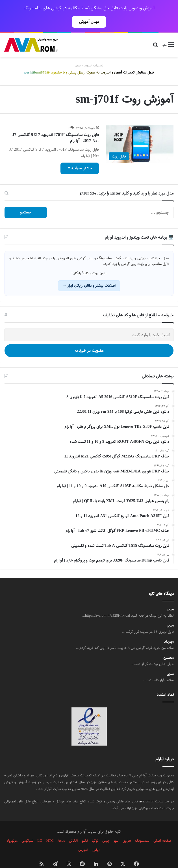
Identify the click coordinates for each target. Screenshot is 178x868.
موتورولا (12, 828)
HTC (50, 828)
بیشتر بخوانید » (80, 156)
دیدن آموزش (89, 22)
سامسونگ (142, 828)
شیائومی (27, 828)
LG (40, 828)
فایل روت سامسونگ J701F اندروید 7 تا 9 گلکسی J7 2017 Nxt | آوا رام (56, 125)
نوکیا (95, 828)
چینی (106, 828)
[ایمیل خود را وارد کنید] (89, 322)
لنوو (116, 828)
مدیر (170, 597)
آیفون (96, 837)
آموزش (83, 837)
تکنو (85, 828)
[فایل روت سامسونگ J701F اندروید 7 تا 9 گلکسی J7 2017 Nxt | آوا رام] (140, 132)
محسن (169, 645)
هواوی (127, 828)
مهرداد (169, 629)
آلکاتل (73, 828)
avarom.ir (146, 789)
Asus (61, 828)
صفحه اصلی (162, 828)
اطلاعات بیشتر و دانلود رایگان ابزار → (89, 273)
